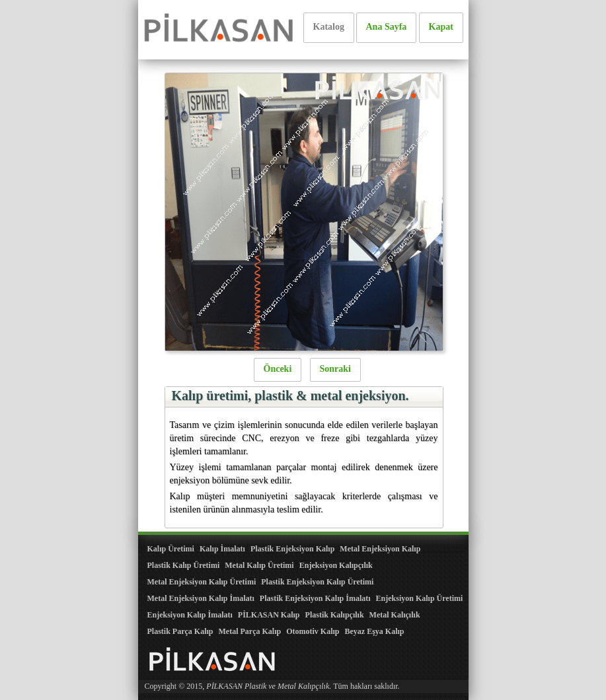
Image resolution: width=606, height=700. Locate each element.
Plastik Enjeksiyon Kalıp (292, 549)
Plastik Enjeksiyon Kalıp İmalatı (315, 598)
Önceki (278, 369)
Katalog (329, 27)
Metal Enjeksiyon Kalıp (380, 549)
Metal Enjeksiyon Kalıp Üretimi (202, 582)
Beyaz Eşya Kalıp (374, 631)
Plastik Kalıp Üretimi (184, 565)
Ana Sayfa (387, 27)
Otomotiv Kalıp (313, 631)
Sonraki (335, 369)
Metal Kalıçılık (395, 615)
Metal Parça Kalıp (250, 631)
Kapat (441, 27)
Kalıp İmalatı (222, 549)
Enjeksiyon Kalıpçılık (336, 565)
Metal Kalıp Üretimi (259, 565)
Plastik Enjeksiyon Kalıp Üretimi (317, 582)
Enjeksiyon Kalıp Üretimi (420, 598)
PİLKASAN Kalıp (269, 615)
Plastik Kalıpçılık (335, 615)
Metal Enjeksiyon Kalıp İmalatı (201, 598)
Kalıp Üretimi (171, 549)
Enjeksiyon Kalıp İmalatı (190, 615)
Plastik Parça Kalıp (180, 631)
